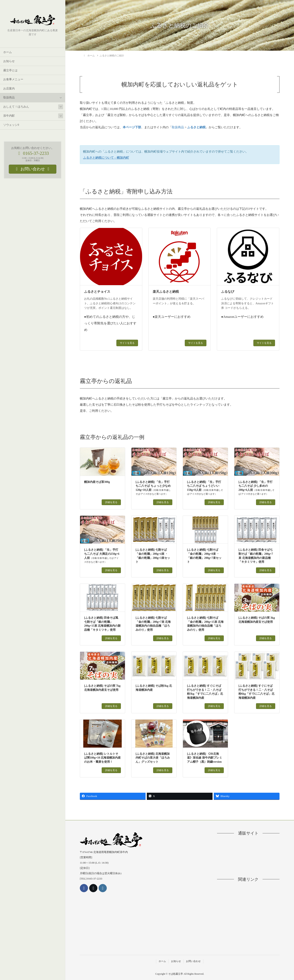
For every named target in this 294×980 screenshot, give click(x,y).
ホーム (8, 52)
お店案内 (9, 89)
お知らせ (9, 61)
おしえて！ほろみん (16, 107)
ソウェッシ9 (11, 125)
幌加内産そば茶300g (97, 482)
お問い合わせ (193, 961)
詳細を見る (111, 502)
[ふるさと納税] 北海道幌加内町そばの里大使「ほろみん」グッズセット (153, 758)
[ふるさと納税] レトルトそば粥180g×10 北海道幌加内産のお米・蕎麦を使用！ (102, 758)
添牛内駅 (9, 116)
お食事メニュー (13, 79)
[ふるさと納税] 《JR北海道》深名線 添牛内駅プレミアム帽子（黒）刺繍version (205, 758)
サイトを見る (127, 343)
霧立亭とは (10, 70)
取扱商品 (9, 98)
